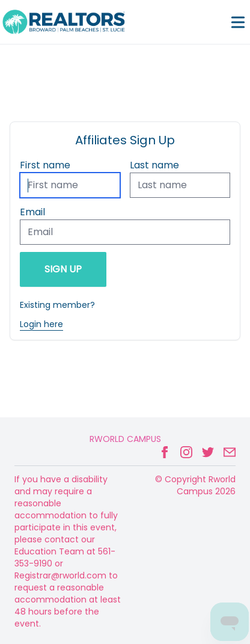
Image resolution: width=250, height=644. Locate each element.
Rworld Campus (125, 439)
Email (32, 212)
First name (45, 165)
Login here (41, 324)
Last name (154, 165)
